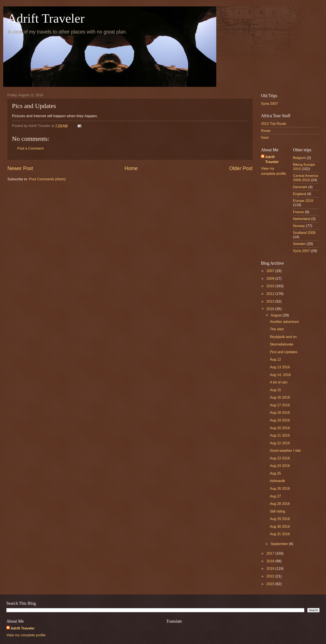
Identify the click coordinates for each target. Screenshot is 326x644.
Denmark (300, 187)
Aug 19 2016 (280, 420)
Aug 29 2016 (280, 519)
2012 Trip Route (274, 124)
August (277, 315)
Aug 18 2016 (280, 413)
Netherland (302, 219)
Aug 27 (275, 496)
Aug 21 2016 (280, 435)
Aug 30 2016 (280, 527)
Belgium (299, 158)
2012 (271, 294)
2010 (271, 286)
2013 (271, 301)
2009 (271, 279)
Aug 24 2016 (280, 466)
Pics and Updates (284, 352)
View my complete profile (26, 635)
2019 (271, 569)
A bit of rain (279, 382)
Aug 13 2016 (280, 367)
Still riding (277, 511)
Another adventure (284, 322)
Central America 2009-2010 (306, 178)
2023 (271, 584)
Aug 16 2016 (280, 397)
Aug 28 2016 (280, 504)
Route (266, 131)
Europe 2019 (303, 201)
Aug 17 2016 (280, 405)
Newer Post (20, 168)
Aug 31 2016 (280, 534)
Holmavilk (277, 481)
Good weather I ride (285, 451)
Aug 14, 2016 (280, 375)
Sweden (299, 244)
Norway (299, 226)
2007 (271, 271)
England (299, 194)
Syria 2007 (269, 104)
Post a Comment (30, 148)
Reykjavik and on (283, 337)
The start (277, 329)
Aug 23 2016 (280, 458)
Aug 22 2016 (280, 443)
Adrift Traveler (46, 18)
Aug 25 (275, 473)
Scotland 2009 (304, 233)
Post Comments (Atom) (47, 179)
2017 (271, 553)
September (280, 544)
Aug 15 (275, 390)
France (299, 212)
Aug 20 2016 (280, 428)
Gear (265, 138)
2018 (271, 561)
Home (131, 168)
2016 (271, 309)
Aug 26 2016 (280, 489)
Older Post (241, 168)
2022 (271, 576)
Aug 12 (275, 359)
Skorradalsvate (281, 344)
